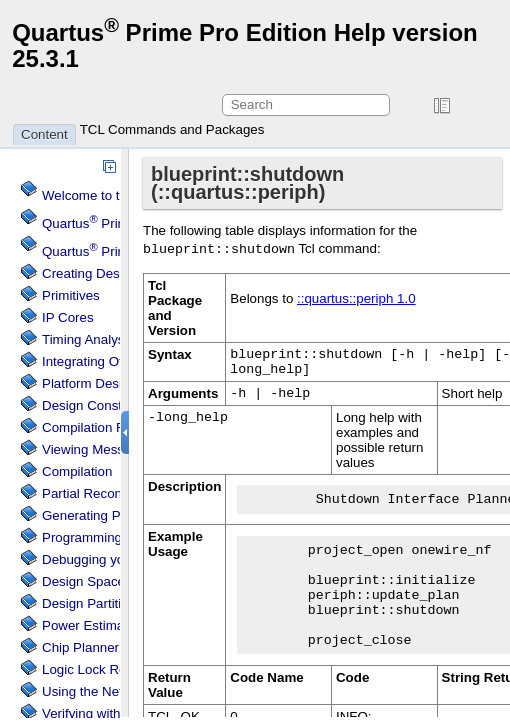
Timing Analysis (88, 339)
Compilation (77, 471)
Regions (100, 669)
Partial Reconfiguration (109, 493)
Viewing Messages (97, 449)
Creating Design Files (105, 273)
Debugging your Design (111, 559)
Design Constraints (98, 405)
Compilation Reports (102, 427)
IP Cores (68, 317)
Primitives (71, 295)
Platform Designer (95, 383)
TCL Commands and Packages (172, 129)
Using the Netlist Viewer (112, 691)
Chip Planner (80, 647)
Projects (115, 251)
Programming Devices (107, 537)
